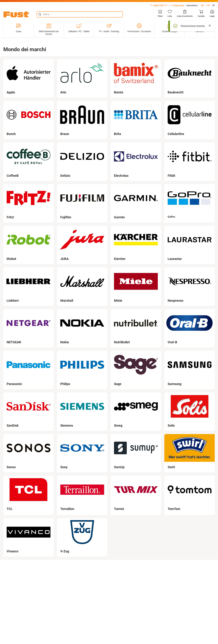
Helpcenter (177, 5)
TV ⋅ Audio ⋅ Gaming (109, 28)
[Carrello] (201, 14)
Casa (18, 28)
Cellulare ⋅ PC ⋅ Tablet (79, 28)
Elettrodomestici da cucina (49, 29)
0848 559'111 (159, 5)
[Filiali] (160, 14)
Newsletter (192, 5)
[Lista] (170, 14)
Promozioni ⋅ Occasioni (139, 28)
